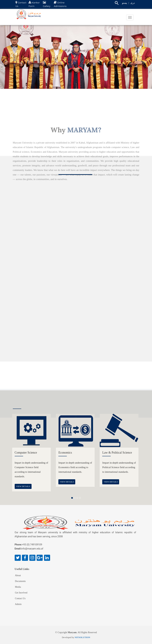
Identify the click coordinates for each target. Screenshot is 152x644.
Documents (20, 581)
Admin (18, 604)
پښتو (125, 3)
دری (133, 3)
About (18, 576)
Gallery (47, 6)
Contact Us (20, 599)
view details (23, 486)
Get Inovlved (21, 593)
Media (18, 587)
